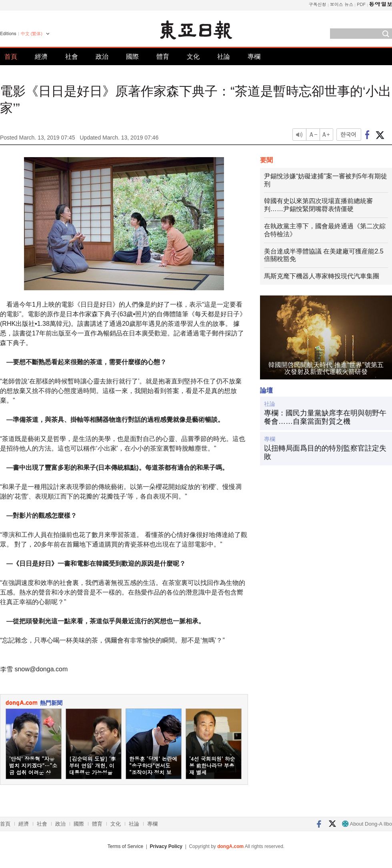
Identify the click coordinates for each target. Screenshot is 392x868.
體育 (163, 57)
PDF (361, 4)
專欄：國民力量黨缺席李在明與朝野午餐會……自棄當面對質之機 (325, 417)
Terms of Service (125, 846)
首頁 (11, 57)
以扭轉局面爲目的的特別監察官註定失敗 (325, 453)
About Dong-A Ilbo (367, 824)
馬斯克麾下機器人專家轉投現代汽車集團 (322, 276)
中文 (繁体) (32, 34)
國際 (132, 57)
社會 (72, 57)
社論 (224, 57)
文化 (193, 57)
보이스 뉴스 (342, 4)
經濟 (41, 57)
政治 (102, 57)
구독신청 (318, 4)
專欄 (254, 57)
